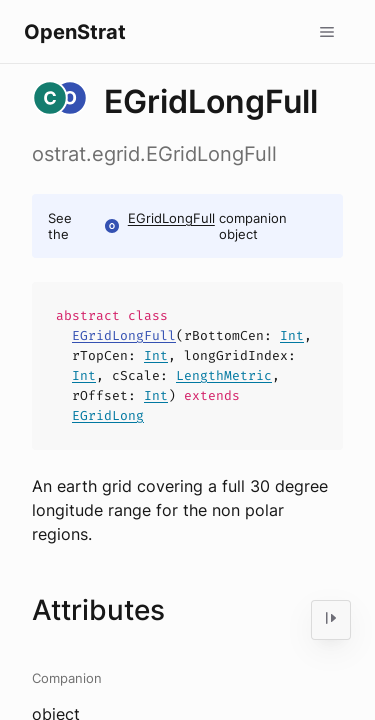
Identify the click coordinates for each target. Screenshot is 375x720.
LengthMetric (224, 375)
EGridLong (108, 415)
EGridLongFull (171, 218)
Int (292, 335)
